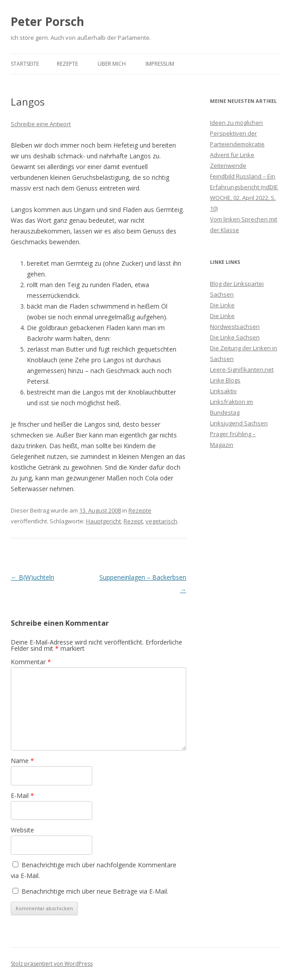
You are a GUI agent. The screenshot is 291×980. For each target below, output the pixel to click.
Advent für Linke (232, 155)
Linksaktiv (223, 391)
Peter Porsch (47, 21)
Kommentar (31, 662)
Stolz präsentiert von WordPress (52, 964)
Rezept (133, 521)
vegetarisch (161, 521)
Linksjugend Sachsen (239, 423)
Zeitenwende (228, 165)
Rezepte (67, 64)
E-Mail (22, 795)
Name (22, 761)
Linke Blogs (225, 380)
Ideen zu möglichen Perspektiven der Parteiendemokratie (237, 133)
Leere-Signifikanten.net (242, 369)
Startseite (25, 64)
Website (22, 830)
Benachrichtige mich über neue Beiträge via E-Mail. (95, 891)
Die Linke (222, 305)
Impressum (160, 64)
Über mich (112, 64)
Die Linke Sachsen (235, 337)
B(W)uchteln (32, 577)
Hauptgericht (103, 521)
